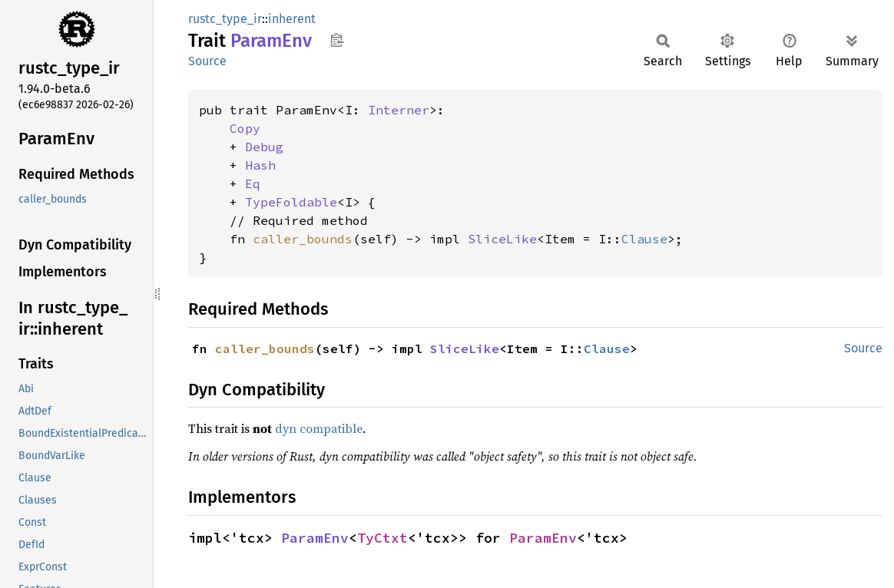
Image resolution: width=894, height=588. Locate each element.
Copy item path (337, 40)
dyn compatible (319, 428)
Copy (245, 128)
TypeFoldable (291, 202)
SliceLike (502, 239)
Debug (264, 147)
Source (207, 61)
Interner (399, 110)
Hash (260, 165)
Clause (644, 239)
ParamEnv (315, 538)
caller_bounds (303, 239)
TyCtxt (382, 538)
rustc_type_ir (225, 19)
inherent (292, 19)
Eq (253, 183)
